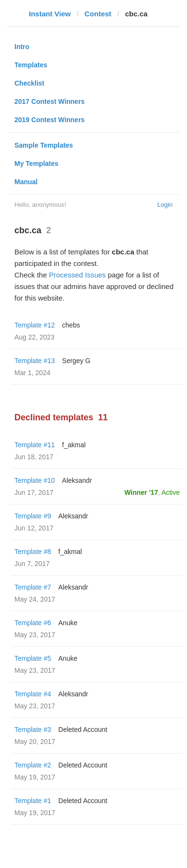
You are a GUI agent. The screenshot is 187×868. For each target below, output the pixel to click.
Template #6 (33, 623)
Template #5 (33, 658)
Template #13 (35, 361)
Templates (31, 65)
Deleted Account (83, 730)
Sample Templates (44, 145)
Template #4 (33, 694)
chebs (71, 325)
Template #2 (33, 765)
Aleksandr (77, 480)
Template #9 (33, 516)
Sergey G (76, 361)
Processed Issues (77, 275)
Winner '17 (141, 492)
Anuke (68, 623)
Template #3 (33, 730)
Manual (26, 182)
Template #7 (33, 587)
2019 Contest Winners (50, 120)
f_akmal (74, 445)
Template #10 (35, 480)
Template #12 (35, 325)
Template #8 (33, 552)
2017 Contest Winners (50, 101)
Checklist (29, 83)
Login (165, 205)
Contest (98, 14)
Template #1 (33, 801)
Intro (22, 47)
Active (171, 492)
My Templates (37, 164)
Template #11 (35, 445)
